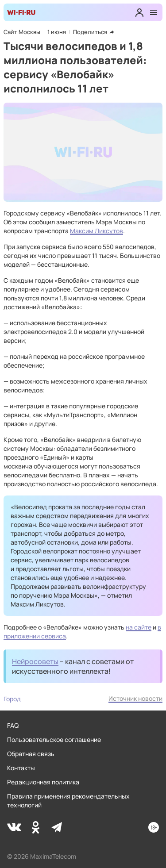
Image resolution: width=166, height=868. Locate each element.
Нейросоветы (35, 661)
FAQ (13, 725)
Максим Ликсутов (97, 231)
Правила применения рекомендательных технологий (68, 801)
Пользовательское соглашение (54, 739)
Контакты (21, 768)
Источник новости (135, 698)
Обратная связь (31, 754)
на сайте (139, 627)
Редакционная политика (43, 782)
